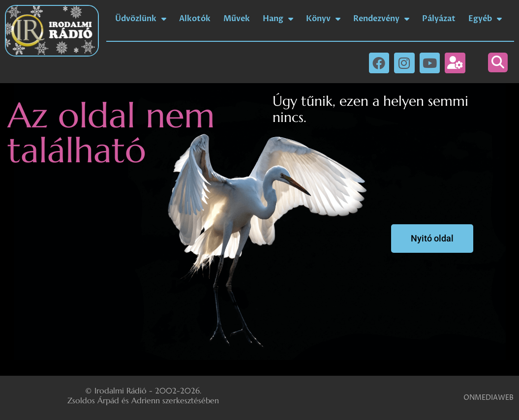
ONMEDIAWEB (488, 398)
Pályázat (439, 19)
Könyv (323, 19)
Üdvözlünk (141, 19)
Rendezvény (381, 19)
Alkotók (195, 19)
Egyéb (485, 19)
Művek (237, 19)
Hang (278, 19)
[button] (498, 62)
